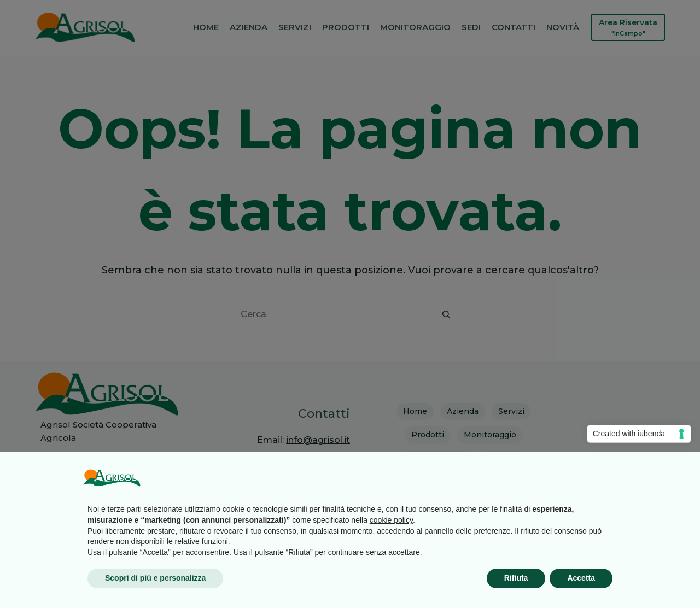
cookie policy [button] (391, 520)
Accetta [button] (581, 578)
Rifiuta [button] (516, 578)
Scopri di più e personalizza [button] (155, 578)
